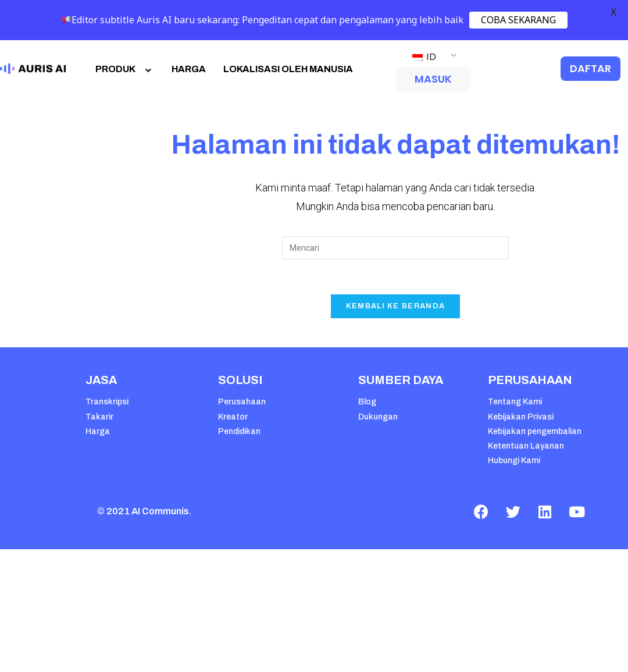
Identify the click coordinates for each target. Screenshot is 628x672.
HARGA (189, 69)
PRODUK (125, 69)
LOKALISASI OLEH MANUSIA (288, 69)
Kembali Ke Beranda (395, 306)
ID (424, 57)
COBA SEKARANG (518, 20)
